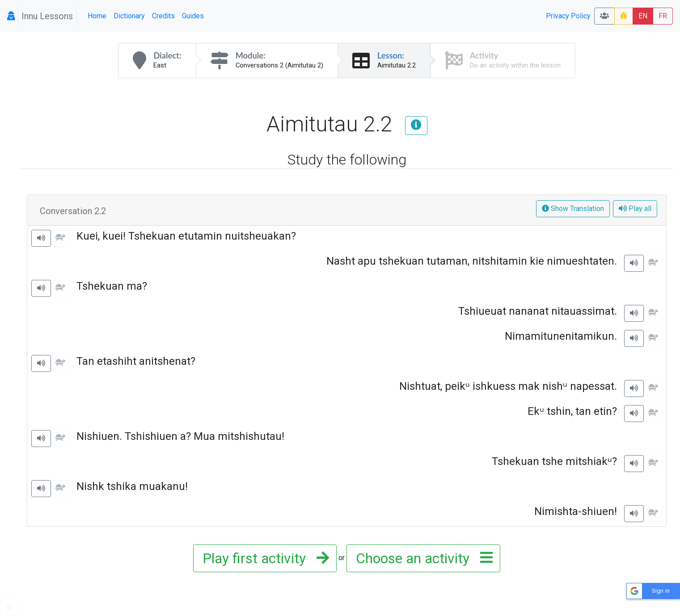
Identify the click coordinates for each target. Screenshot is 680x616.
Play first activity (263, 558)
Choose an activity (422, 558)
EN (643, 16)
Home (97, 16)
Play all (635, 209)
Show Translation (573, 209)
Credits (163, 16)
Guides (193, 16)
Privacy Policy (568, 16)
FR (663, 16)
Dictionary (129, 16)
